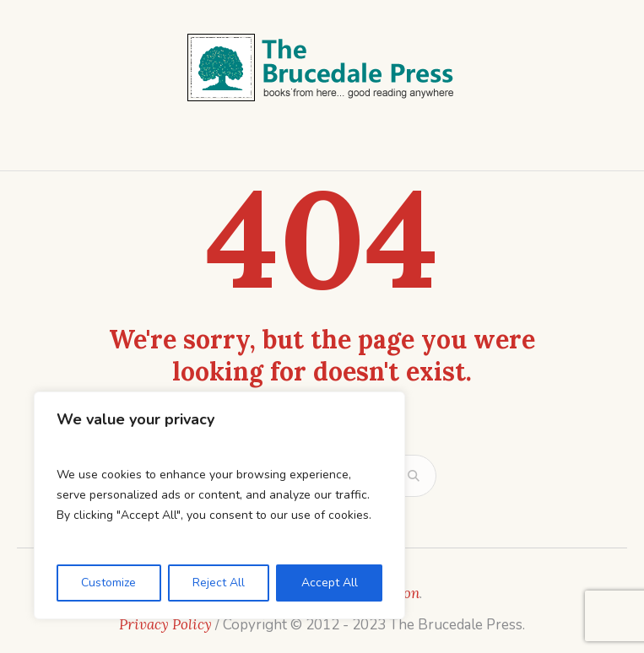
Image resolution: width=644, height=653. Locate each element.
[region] (219, 505)
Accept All (330, 583)
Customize (108, 583)
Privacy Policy (165, 624)
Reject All (219, 583)
